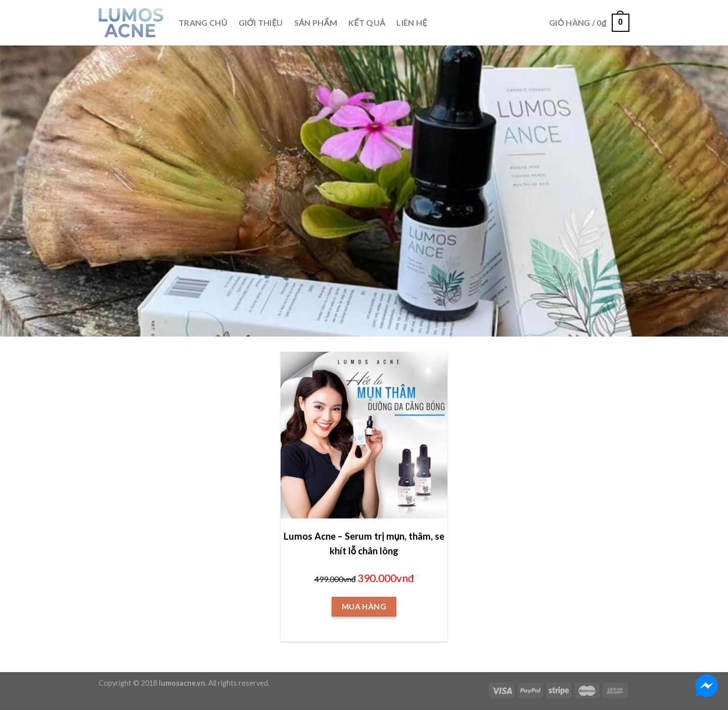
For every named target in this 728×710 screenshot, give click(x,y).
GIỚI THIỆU (261, 22)
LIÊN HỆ (412, 22)
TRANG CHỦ (203, 22)
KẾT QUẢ (367, 22)
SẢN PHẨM (316, 22)
